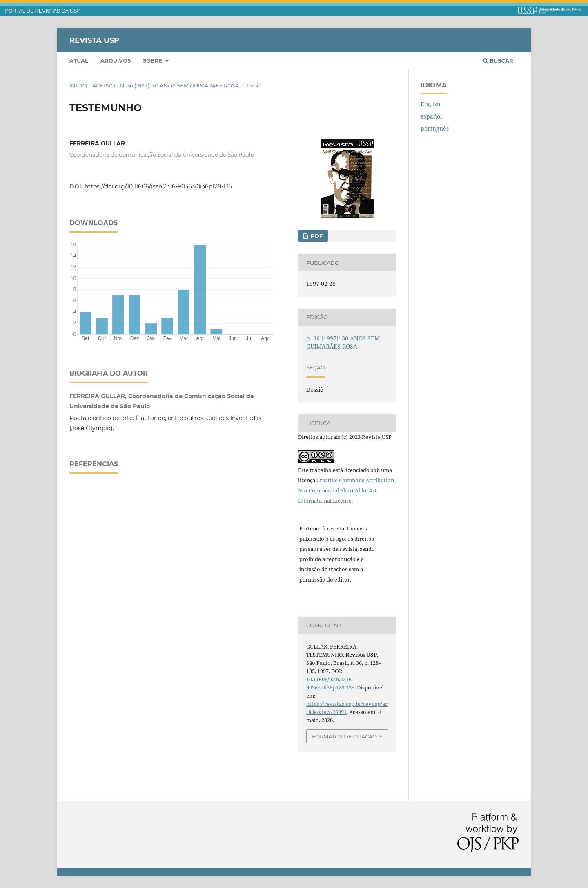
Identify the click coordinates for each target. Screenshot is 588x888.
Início (78, 85)
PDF (316, 236)
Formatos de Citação (344, 736)
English (431, 104)
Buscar (498, 60)
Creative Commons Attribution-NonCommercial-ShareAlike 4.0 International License (347, 490)
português (435, 129)
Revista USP (94, 40)
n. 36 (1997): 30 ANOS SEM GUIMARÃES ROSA (179, 85)
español (431, 116)
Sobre (154, 60)
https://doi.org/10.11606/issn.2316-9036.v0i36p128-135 (158, 186)
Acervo (104, 85)
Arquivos (116, 60)
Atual (79, 60)
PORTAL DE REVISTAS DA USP (43, 11)
